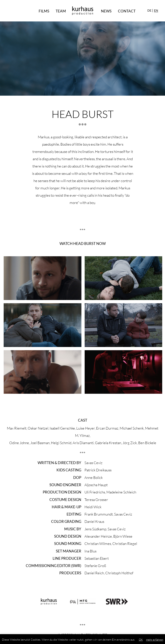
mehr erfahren (155, 639)
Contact (127, 11)
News (106, 11)
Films (44, 11)
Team (61, 11)
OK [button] (141, 639)
